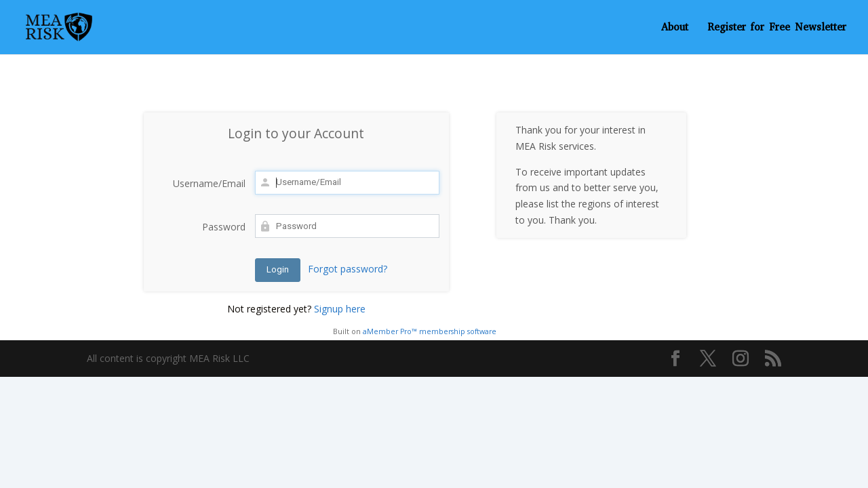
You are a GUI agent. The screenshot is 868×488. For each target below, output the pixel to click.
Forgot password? (348, 269)
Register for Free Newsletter (777, 28)
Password (224, 227)
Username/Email (209, 183)
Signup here (340, 309)
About (675, 28)
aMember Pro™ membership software (430, 331)
